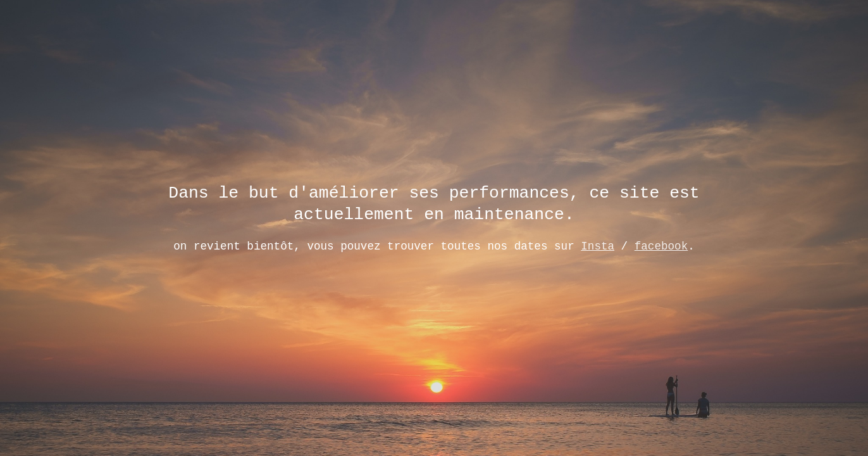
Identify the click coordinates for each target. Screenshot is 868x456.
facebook (661, 245)
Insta (598, 245)
